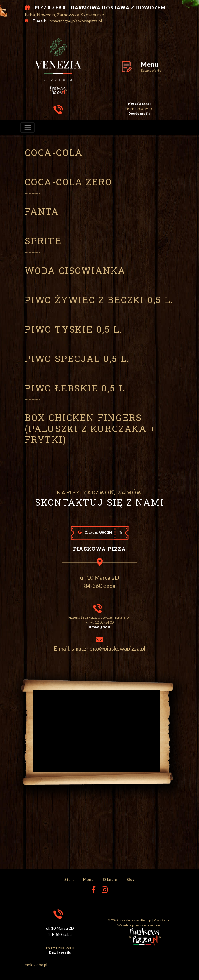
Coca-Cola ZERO (68, 182)
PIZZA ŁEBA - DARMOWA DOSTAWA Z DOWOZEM (100, 7)
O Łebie (110, 879)
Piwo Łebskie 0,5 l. (76, 388)
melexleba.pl (36, 965)
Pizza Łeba (161, 920)
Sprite (43, 241)
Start (69, 879)
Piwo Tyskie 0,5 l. (74, 329)
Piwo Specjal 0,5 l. (77, 359)
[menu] (27, 127)
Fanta (42, 211)
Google (95, 532)
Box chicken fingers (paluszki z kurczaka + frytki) (90, 428)
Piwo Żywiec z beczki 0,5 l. (99, 300)
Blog (130, 879)
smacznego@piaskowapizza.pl (76, 21)
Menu (88, 879)
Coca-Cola (54, 152)
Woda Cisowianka (75, 270)
